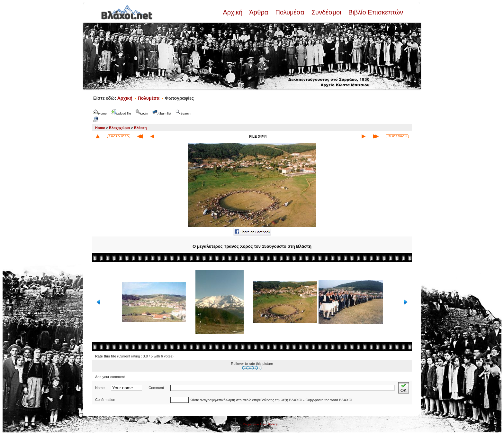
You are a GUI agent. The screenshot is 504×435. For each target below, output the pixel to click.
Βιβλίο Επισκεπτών (375, 12)
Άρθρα (259, 12)
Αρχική (233, 12)
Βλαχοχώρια (119, 128)
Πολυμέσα (290, 12)
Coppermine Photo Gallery (260, 424)
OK (404, 388)
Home (100, 128)
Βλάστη (140, 128)
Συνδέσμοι (326, 12)
